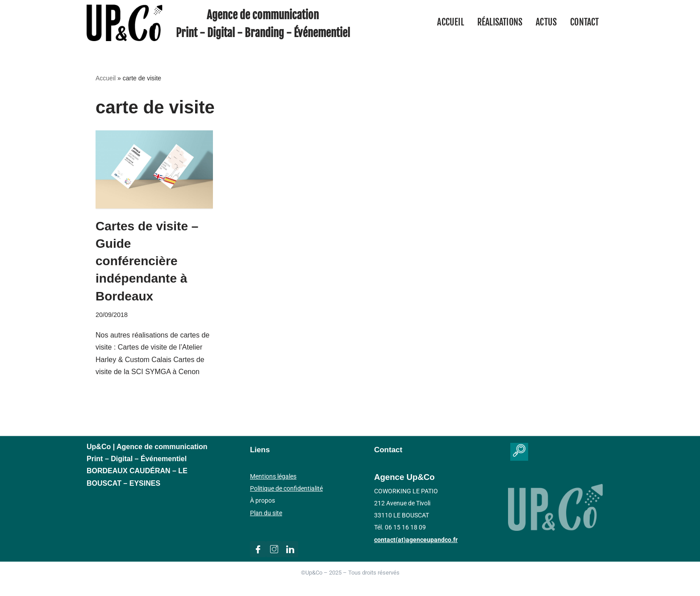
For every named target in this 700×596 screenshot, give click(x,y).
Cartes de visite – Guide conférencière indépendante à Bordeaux (147, 261)
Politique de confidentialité (286, 488)
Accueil (450, 22)
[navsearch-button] (519, 452)
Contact (584, 22)
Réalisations (500, 22)
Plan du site (266, 513)
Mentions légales (273, 476)
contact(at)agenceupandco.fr (416, 540)
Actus (546, 22)
